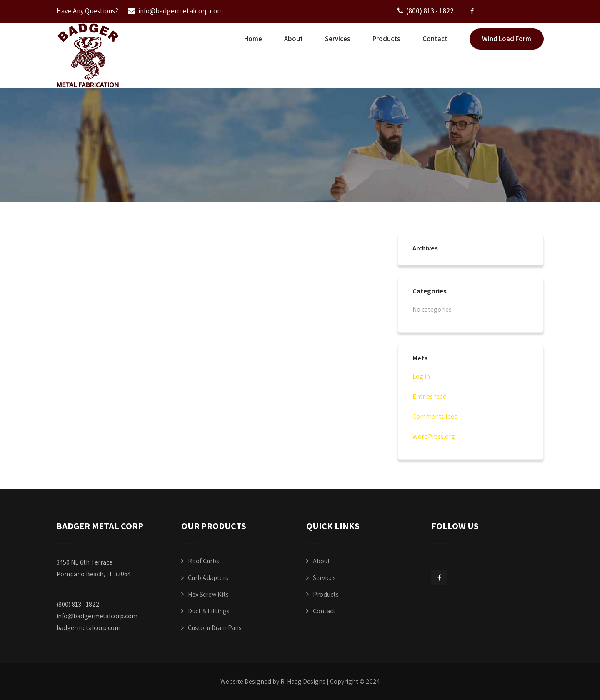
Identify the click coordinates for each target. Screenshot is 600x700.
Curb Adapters (208, 578)
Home (253, 39)
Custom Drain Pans (215, 628)
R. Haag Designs (303, 681)
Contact (435, 39)
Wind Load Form (507, 39)
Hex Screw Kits (208, 594)
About (294, 39)
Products (386, 39)
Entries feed (430, 396)
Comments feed (435, 416)
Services (338, 39)
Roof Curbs (204, 561)
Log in (421, 376)
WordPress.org (434, 436)
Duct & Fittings (209, 611)
